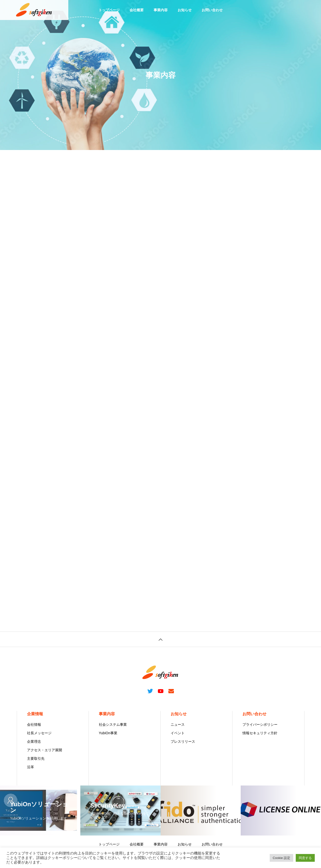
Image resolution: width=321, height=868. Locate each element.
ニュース (178, 724)
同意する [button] (305, 858)
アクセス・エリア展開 (45, 750)
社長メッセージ (39, 733)
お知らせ (185, 10)
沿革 (31, 767)
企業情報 (35, 714)
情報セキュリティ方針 (260, 733)
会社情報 (34, 724)
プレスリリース (183, 741)
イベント (178, 733)
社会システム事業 (113, 724)
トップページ (109, 10)
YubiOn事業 (108, 733)
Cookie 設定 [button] (281, 858)
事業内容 (161, 10)
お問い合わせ (212, 10)
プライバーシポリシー (260, 724)
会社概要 (137, 10)
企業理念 (34, 741)
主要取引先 (36, 758)
